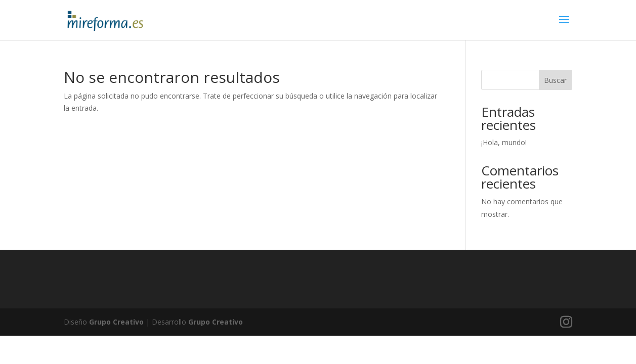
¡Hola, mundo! (504, 142)
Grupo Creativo (116, 322)
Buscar (555, 80)
